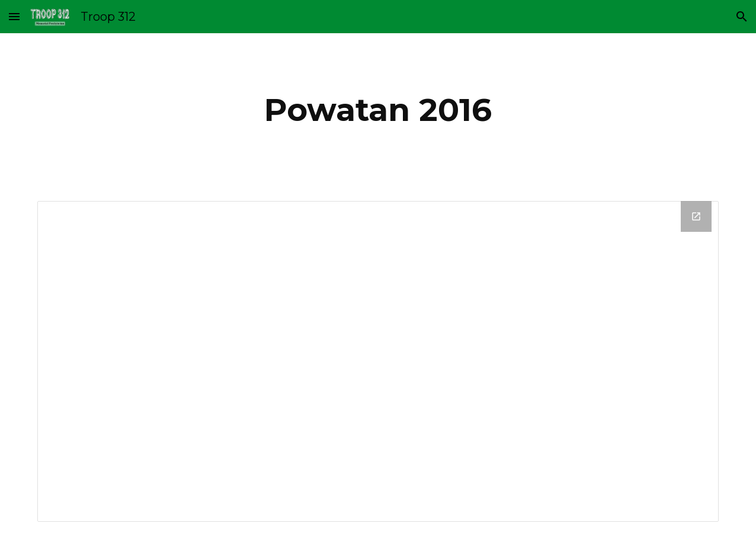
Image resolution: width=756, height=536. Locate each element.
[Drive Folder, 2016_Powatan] (378, 362)
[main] (378, 110)
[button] (14, 16)
